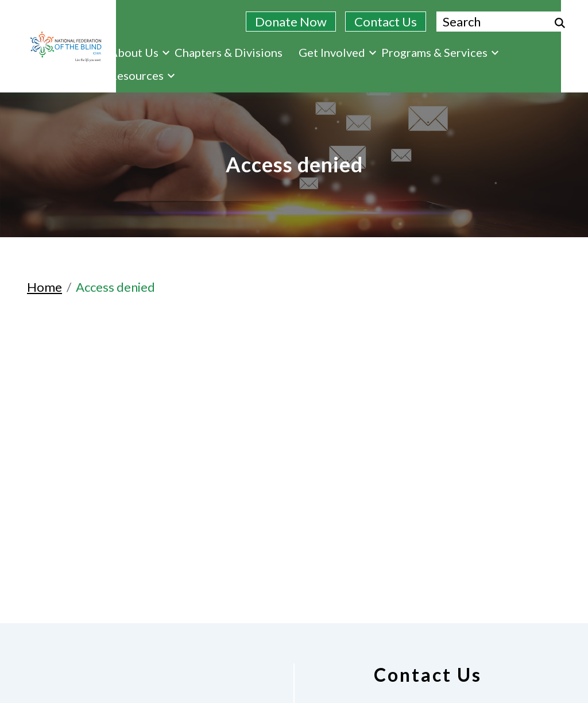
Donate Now (291, 22)
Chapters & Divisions (229, 52)
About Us (140, 52)
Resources (142, 75)
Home (45, 287)
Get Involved (337, 52)
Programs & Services (440, 52)
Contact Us (386, 22)
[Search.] (503, 22)
